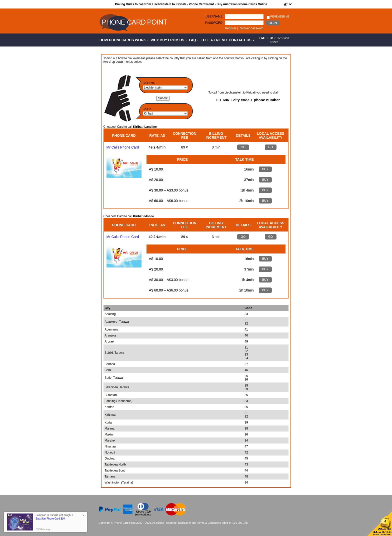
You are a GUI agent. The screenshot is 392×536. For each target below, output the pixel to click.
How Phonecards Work (124, 40)
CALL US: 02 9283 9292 (274, 40)
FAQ (194, 40)
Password (214, 23)
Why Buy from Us (169, 40)
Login (272, 23)
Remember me (278, 17)
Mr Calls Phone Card (123, 147)
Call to (147, 109)
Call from (149, 83)
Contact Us (241, 40)
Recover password (251, 28)
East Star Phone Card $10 (50, 519)
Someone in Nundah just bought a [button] (54, 517)
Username (214, 16)
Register (231, 28)
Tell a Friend (214, 40)
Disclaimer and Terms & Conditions (199, 523)
